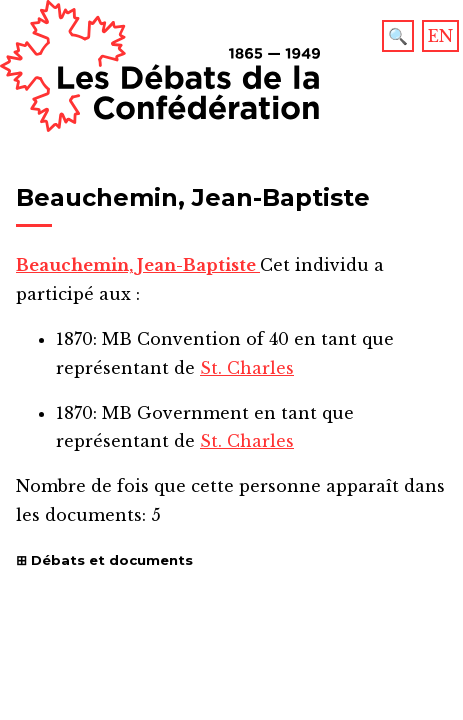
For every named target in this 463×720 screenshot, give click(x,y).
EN (440, 36)
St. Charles (247, 368)
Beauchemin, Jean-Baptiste (138, 265)
